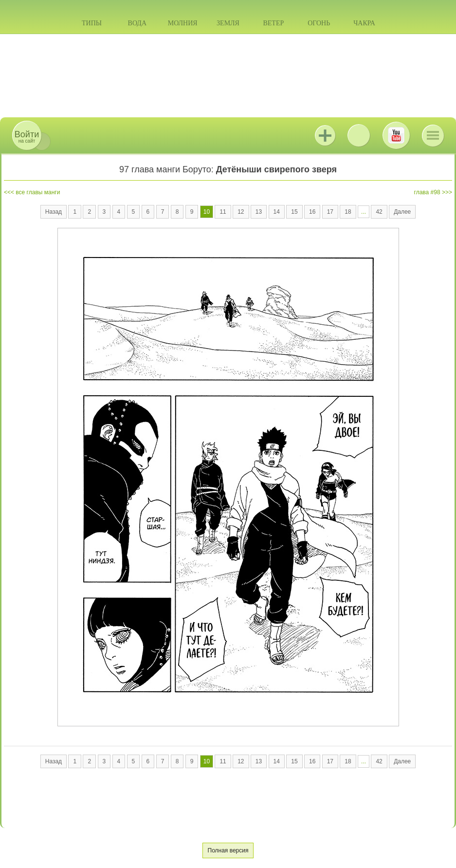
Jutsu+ (325, 135)
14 (277, 212)
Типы (92, 23)
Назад (54, 212)
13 (259, 212)
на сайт (27, 137)
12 (241, 212)
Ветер (273, 23)
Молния (183, 23)
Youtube (396, 135)
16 (312, 212)
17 (330, 212)
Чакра (364, 23)
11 (223, 212)
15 (294, 212)
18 (348, 212)
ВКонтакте (359, 135)
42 (379, 212)
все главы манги (38, 192)
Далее (402, 212)
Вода (137, 23)
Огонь (319, 23)
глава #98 (427, 192)
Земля (228, 23)
